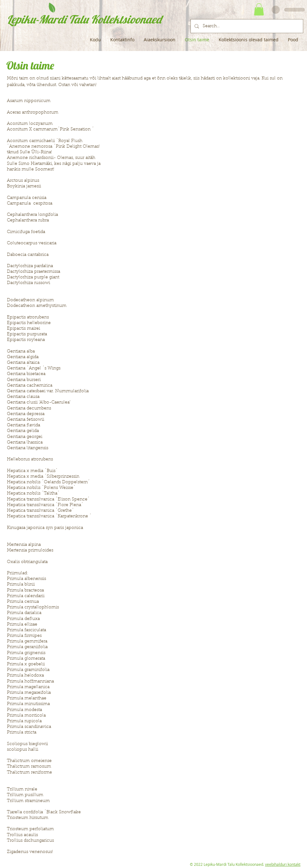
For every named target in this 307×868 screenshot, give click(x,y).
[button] (259, 9)
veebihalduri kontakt (283, 864)
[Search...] (246, 26)
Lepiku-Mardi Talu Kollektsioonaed (84, 19)
